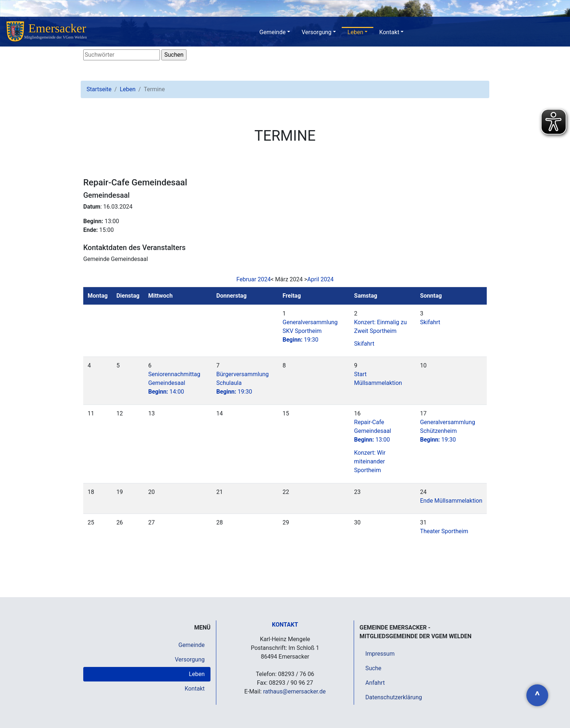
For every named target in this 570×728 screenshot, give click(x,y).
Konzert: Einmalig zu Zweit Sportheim (380, 327)
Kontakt (389, 32)
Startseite (99, 89)
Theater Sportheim (444, 531)
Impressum (380, 654)
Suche (373, 668)
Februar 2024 (253, 279)
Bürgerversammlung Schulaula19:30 (242, 383)
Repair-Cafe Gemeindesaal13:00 (373, 431)
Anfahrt (375, 683)
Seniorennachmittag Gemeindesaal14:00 (174, 383)
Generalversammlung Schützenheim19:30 (447, 431)
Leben (355, 32)
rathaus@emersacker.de (294, 691)
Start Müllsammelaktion (378, 379)
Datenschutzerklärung (394, 697)
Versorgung (317, 32)
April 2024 (320, 279)
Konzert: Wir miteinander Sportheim (370, 461)
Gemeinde (273, 32)
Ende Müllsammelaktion (451, 501)
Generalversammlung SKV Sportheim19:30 (310, 331)
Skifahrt (364, 344)
